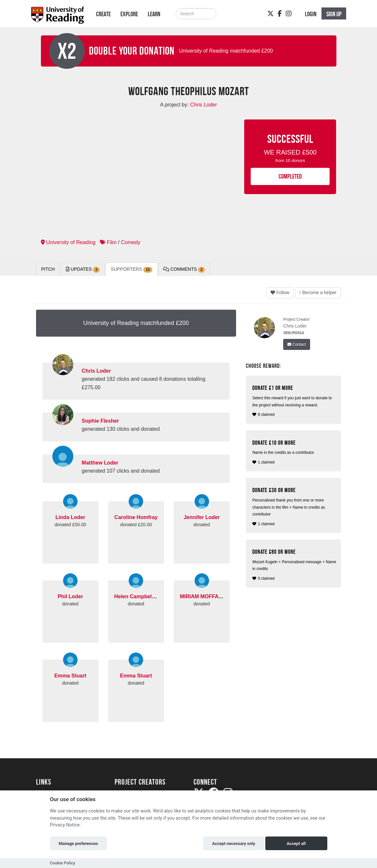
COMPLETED (290, 176)
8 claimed (294, 401)
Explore (129, 14)
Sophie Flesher (101, 421)
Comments (184, 269)
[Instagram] (289, 14)
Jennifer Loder (201, 517)
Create (103, 14)
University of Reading (68, 242)
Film (108, 242)
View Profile (294, 332)
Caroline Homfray (136, 517)
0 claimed (294, 565)
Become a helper (318, 292)
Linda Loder (70, 517)
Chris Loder (96, 371)
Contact (297, 344)
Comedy (131, 242)
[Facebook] (280, 14)
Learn (154, 14)
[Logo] (58, 17)
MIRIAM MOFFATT (202, 596)
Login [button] (311, 14)
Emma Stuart (70, 676)
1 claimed (294, 452)
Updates (83, 269)
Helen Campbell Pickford (145, 596)
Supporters (131, 269)
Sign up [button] (334, 14)
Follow (280, 292)
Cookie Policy (63, 863)
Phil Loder (70, 596)
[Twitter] (270, 14)
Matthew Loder (100, 463)
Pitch (48, 269)
